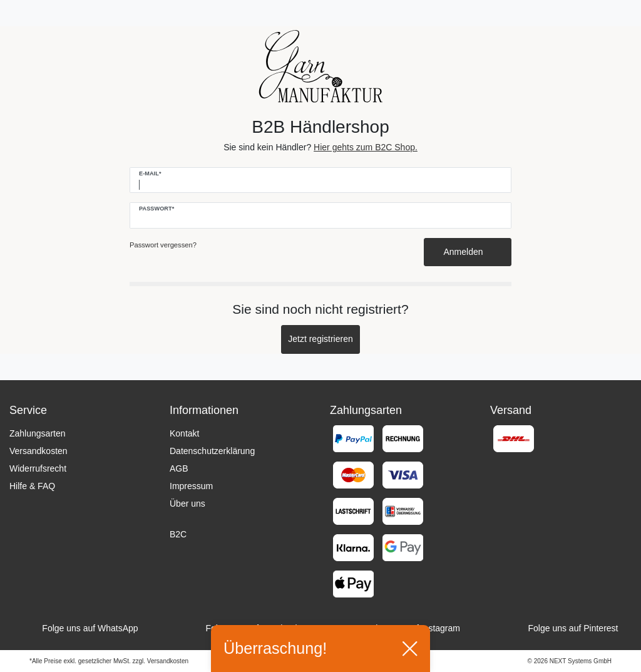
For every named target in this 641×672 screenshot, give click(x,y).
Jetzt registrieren (320, 339)
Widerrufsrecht (38, 468)
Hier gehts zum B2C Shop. (366, 147)
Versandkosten (38, 451)
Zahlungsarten (38, 433)
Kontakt (184, 433)
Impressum (191, 486)
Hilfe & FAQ (32, 486)
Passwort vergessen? (163, 245)
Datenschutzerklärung (212, 451)
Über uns (187, 504)
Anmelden (468, 252)
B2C (178, 534)
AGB (179, 468)
